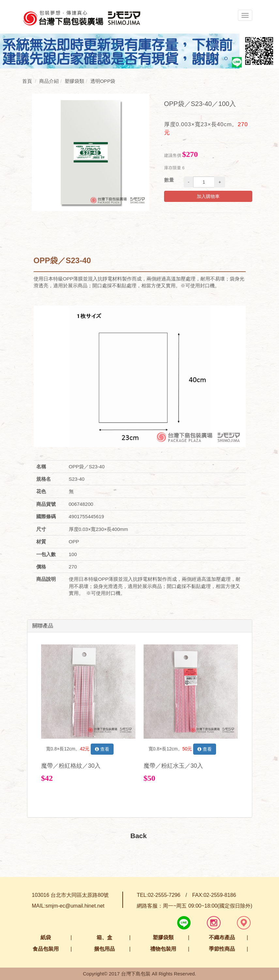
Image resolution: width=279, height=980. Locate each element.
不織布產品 (222, 937)
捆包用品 (104, 949)
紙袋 (46, 937)
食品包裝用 (46, 949)
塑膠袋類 (163, 937)
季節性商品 (222, 949)
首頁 (27, 81)
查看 (102, 749)
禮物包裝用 (163, 949)
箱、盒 (104, 937)
